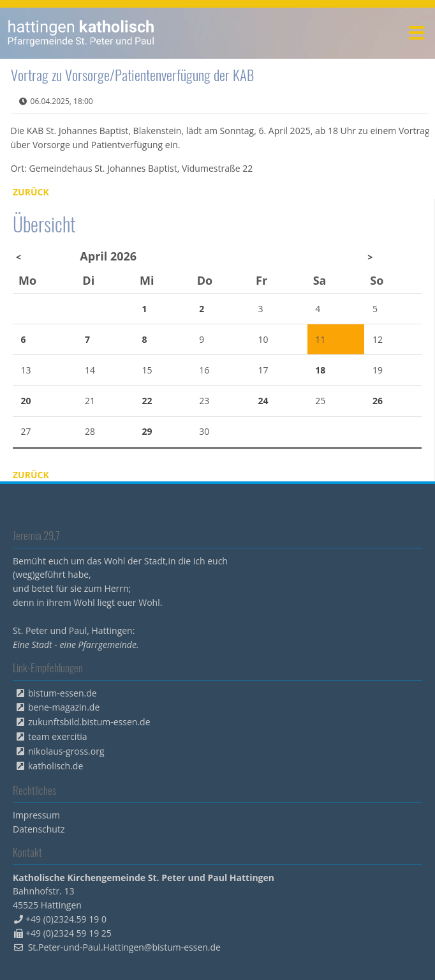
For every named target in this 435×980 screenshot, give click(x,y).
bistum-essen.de (63, 693)
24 (263, 401)
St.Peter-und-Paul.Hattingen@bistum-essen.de (124, 947)
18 (320, 370)
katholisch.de (55, 766)
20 (26, 401)
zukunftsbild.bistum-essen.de (89, 722)
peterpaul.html (81, 33)
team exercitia (58, 736)
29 (147, 431)
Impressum (36, 815)
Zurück (31, 192)
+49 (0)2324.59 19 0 (66, 919)
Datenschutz (39, 829)
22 (147, 401)
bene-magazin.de (64, 707)
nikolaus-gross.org (66, 751)
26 (378, 401)
